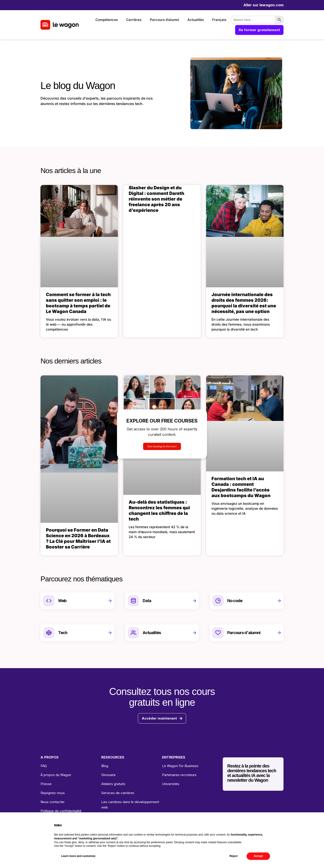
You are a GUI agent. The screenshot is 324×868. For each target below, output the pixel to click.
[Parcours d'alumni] (218, 633)
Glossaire (108, 775)
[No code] (218, 601)
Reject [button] (234, 856)
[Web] (49, 601)
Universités (171, 784)
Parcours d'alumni (244, 633)
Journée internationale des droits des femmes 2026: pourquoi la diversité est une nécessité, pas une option (244, 303)
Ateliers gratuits (113, 784)
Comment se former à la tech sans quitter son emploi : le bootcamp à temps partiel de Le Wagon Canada (78, 303)
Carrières (134, 20)
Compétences (107, 20)
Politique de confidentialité (61, 811)
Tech (63, 633)
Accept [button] (258, 856)
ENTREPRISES (174, 757)
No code (235, 601)
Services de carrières (118, 793)
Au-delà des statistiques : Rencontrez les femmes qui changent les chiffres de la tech (159, 511)
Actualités (196, 20)
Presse (46, 784)
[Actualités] (133, 633)
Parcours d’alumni (164, 20)
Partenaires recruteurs (179, 775)
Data (147, 601)
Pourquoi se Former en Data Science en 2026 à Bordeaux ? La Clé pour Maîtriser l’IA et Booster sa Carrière (78, 538)
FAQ (44, 766)
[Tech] (49, 633)
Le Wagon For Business (180, 766)
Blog (105, 766)
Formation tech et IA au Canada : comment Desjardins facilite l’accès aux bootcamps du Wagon (241, 487)
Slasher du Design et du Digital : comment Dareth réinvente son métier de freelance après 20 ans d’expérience (156, 199)
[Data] (133, 601)
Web (62, 601)
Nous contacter (53, 802)
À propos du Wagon (56, 775)
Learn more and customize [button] (78, 856)
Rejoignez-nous (53, 793)
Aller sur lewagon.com (263, 5)
